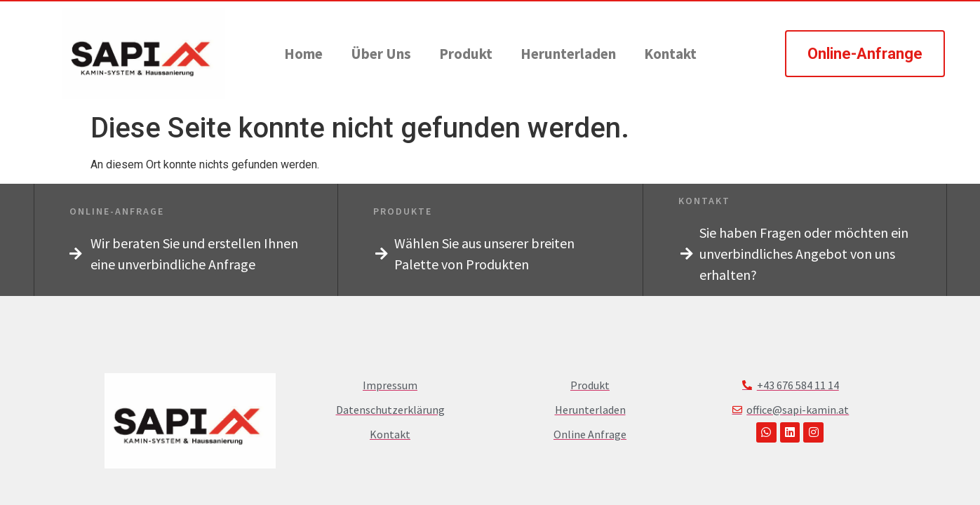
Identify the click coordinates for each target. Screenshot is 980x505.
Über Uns (381, 54)
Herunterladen (568, 54)
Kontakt (670, 54)
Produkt (466, 54)
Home (303, 54)
